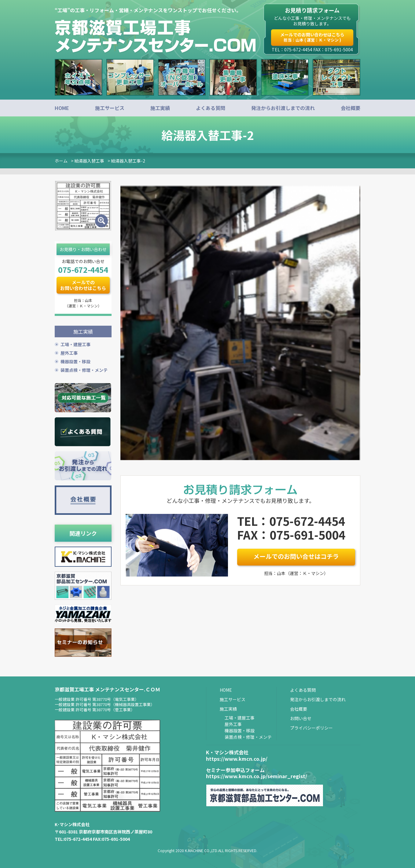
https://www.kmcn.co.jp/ (237, 758)
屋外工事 (69, 352)
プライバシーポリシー (311, 727)
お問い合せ (301, 717)
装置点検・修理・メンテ (84, 369)
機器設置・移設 (75, 361)
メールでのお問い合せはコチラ (296, 556)
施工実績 (160, 108)
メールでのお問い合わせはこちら (312, 37)
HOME (62, 108)
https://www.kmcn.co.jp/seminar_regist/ (257, 775)
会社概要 (351, 108)
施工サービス (110, 108)
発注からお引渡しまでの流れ (283, 108)
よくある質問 (211, 108)
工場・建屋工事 (75, 343)
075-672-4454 (83, 269)
